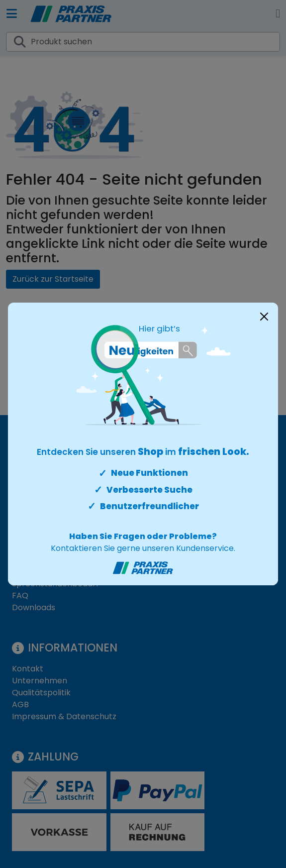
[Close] (264, 317)
